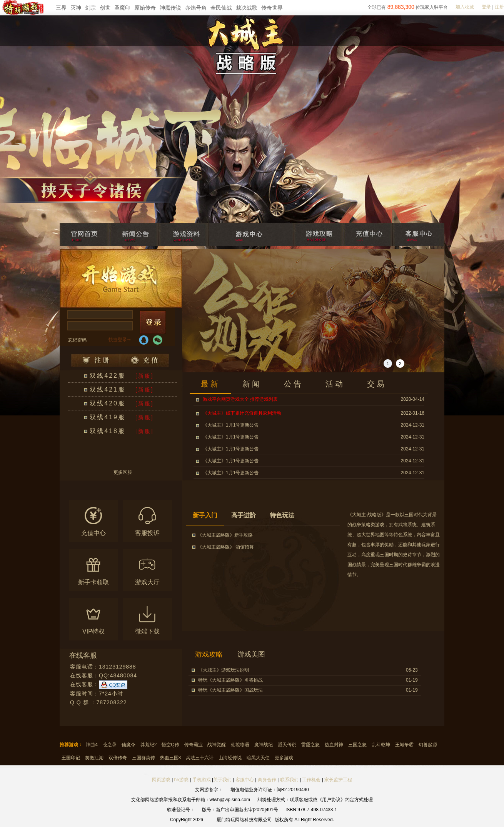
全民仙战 (221, 8)
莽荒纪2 (149, 745)
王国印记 (71, 758)
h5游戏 (181, 780)
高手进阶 (244, 515)
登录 (486, 7)
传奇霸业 (194, 745)
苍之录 (110, 745)
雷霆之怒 (310, 745)
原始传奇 (145, 8)
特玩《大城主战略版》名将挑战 (230, 680)
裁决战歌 (247, 8)
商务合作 (267, 780)
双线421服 (108, 389)
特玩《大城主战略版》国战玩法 (230, 690)
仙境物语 (240, 745)
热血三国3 (171, 758)
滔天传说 (287, 745)
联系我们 (290, 780)
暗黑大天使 (258, 758)
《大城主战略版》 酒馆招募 (226, 547)
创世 (105, 8)
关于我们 (222, 780)
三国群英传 (144, 758)
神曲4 (92, 745)
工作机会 (311, 780)
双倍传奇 (118, 758)
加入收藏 (465, 7)
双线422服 (108, 376)
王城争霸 (404, 745)
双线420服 (108, 403)
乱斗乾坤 (381, 745)
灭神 (76, 8)
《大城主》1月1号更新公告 (231, 425)
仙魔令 (129, 745)
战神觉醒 (217, 745)
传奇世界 (272, 8)
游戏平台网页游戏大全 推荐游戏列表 (240, 399)
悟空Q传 (170, 745)
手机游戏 (202, 780)
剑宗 (90, 8)
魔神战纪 (264, 745)
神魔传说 (170, 8)
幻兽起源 (428, 745)
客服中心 (245, 780)
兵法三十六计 (200, 758)
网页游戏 (161, 780)
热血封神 (334, 745)
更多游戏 (284, 758)
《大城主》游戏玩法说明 (224, 670)
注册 (499, 7)
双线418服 (108, 431)
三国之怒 (357, 745)
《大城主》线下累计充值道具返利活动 (242, 413)
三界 (61, 8)
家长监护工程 (338, 780)
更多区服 (123, 473)
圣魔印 (122, 8)
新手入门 (205, 515)
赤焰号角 (196, 8)
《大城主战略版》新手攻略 (225, 535)
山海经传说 (230, 758)
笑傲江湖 (94, 758)
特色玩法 (282, 515)
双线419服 (108, 417)
